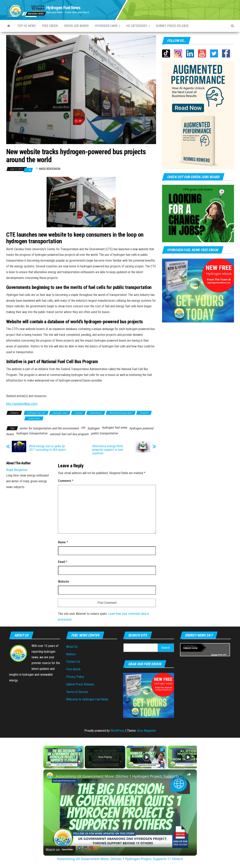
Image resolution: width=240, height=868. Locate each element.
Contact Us (73, 662)
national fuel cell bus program (69, 434)
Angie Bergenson (50, 169)
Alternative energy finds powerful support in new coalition (107, 450)
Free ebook (50, 26)
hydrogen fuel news (115, 428)
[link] (50, 776)
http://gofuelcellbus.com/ (22, 404)
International (96, 413)
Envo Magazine (146, 731)
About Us (72, 647)
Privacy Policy (75, 677)
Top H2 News (26, 26)
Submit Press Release (80, 684)
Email (63, 562)
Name (63, 542)
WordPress (118, 731)
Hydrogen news (60, 413)
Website (64, 582)
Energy (214, 655)
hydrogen (94, 428)
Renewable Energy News (121, 413)
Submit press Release (172, 26)
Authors (71, 654)
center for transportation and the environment (49, 428)
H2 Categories (138, 26)
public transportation (104, 433)
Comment (66, 481)
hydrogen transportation (32, 433)
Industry (78, 413)
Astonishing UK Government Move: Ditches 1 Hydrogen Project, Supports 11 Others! (120, 776)
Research (144, 413)
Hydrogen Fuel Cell (36, 413)
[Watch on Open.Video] (59, 850)
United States (34, 418)
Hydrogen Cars (108, 26)
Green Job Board (76, 26)
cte (83, 428)
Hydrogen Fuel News (63, 8)
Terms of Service (77, 692)
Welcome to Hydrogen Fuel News (87, 699)
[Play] (146, 757)
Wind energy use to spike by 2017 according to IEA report (47, 448)
